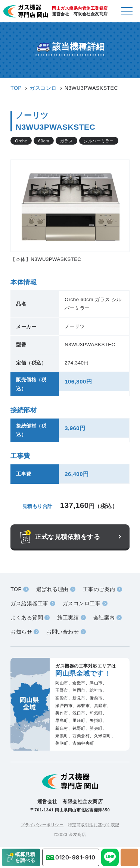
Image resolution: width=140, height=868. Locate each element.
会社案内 (104, 618)
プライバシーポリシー (42, 825)
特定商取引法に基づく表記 (94, 825)
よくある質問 (27, 618)
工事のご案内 (99, 589)
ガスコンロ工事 (82, 603)
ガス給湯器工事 (29, 603)
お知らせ (21, 632)
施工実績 (68, 618)
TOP (16, 589)
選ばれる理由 (52, 589)
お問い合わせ (63, 632)
